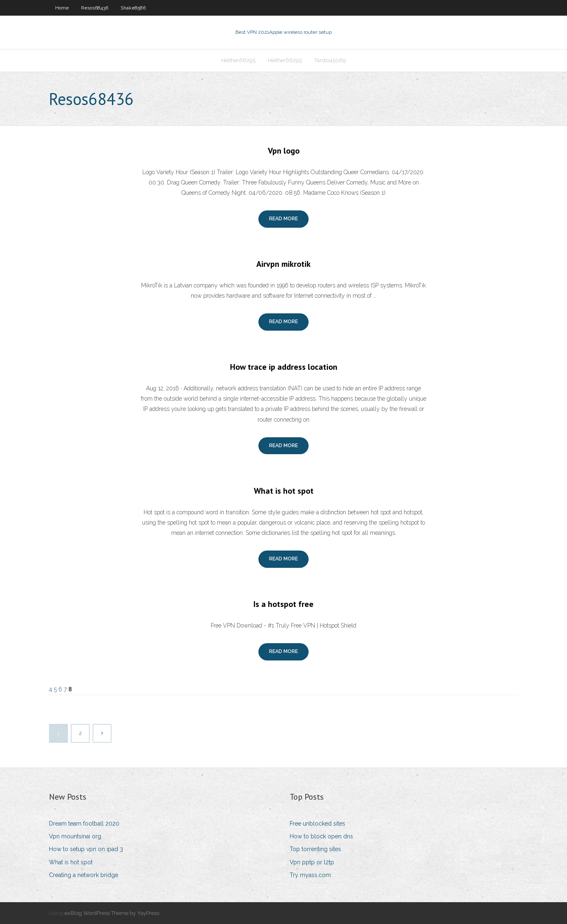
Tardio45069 (330, 60)
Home (62, 8)
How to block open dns (321, 836)
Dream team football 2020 (84, 824)
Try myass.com (310, 875)
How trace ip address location (284, 367)
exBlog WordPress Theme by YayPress (112, 913)
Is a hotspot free (283, 604)
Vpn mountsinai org (75, 836)
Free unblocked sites (317, 824)
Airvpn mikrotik (283, 264)
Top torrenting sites (315, 849)
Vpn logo (284, 151)
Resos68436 (95, 8)
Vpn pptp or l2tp (312, 862)
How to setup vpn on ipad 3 (86, 849)
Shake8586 (133, 8)
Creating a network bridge (84, 875)
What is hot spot (284, 491)
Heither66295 (238, 60)
